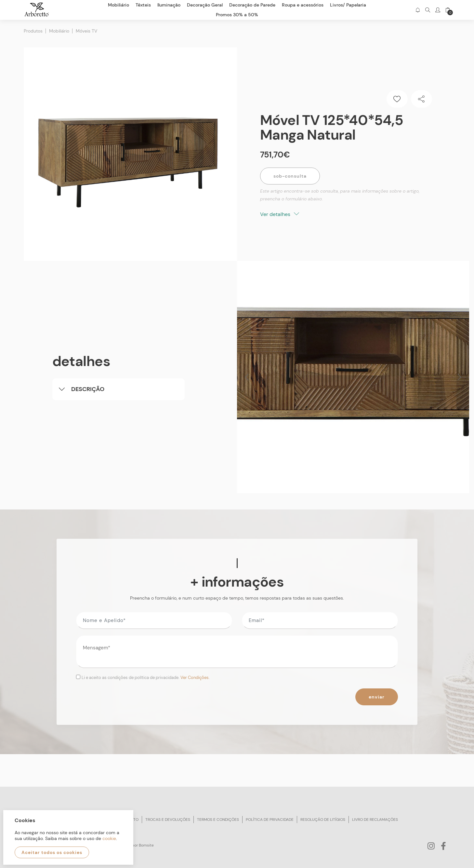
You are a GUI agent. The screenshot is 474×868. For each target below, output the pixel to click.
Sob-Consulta (290, 176)
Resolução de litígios (323, 820)
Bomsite (146, 845)
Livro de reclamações (375, 820)
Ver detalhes (280, 214)
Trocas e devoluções (168, 820)
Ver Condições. (195, 678)
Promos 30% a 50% (237, 15)
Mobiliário (59, 31)
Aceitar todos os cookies (52, 852)
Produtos (33, 31)
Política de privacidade (270, 820)
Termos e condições (218, 820)
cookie (109, 838)
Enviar (377, 697)
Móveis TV (86, 31)
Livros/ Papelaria (348, 5)
